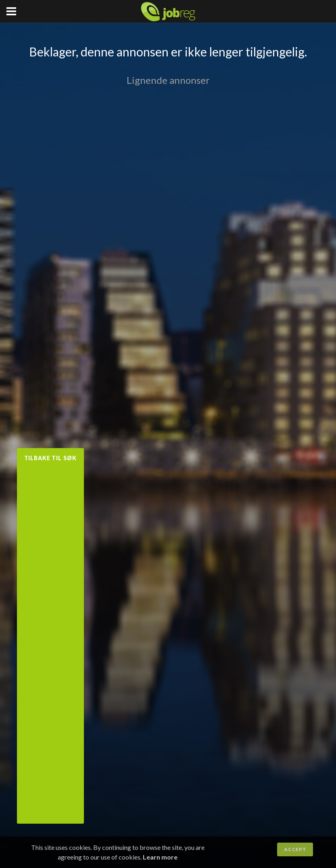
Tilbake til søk (51, 458)
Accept (295, 849)
